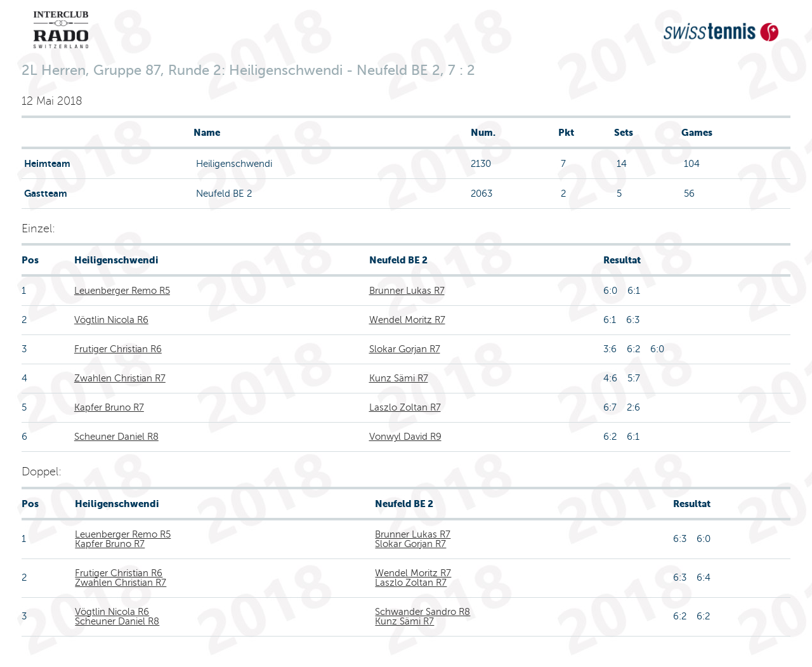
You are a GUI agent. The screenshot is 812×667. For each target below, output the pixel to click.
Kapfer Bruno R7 (109, 407)
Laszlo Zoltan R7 (405, 407)
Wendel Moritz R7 (407, 320)
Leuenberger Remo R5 (122, 291)
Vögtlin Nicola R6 (111, 320)
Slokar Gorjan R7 (405, 349)
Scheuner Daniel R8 (116, 437)
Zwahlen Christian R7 (120, 378)
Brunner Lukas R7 (407, 291)
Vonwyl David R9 (405, 437)
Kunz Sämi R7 (399, 378)
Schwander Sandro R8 (422, 612)
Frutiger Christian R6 (118, 349)
